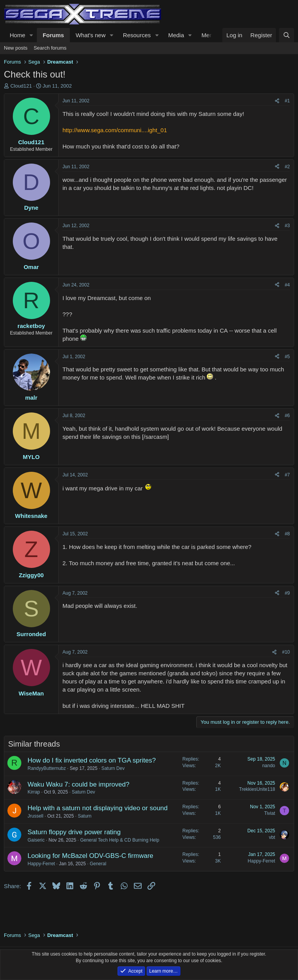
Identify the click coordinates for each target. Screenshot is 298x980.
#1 (287, 101)
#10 (286, 652)
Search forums (50, 48)
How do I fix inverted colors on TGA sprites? (92, 760)
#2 (287, 167)
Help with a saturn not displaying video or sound (98, 808)
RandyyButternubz (47, 768)
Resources (137, 35)
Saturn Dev (113, 768)
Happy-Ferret (41, 864)
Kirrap (34, 792)
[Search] (287, 35)
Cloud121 (21, 86)
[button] (31, 35)
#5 (287, 357)
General (98, 864)
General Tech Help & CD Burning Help (120, 840)
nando (269, 766)
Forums (53, 35)
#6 (287, 416)
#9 (287, 593)
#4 (287, 285)
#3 (287, 226)
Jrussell (36, 816)
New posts (16, 48)
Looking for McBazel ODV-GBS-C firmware (90, 856)
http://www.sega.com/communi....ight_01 (115, 130)
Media (176, 35)
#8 (287, 534)
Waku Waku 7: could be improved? (78, 784)
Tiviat (270, 813)
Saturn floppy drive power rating (74, 832)
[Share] (277, 101)
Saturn (84, 816)
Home (17, 35)
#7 (287, 475)
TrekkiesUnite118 (257, 789)
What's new (91, 35)
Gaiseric (36, 840)
